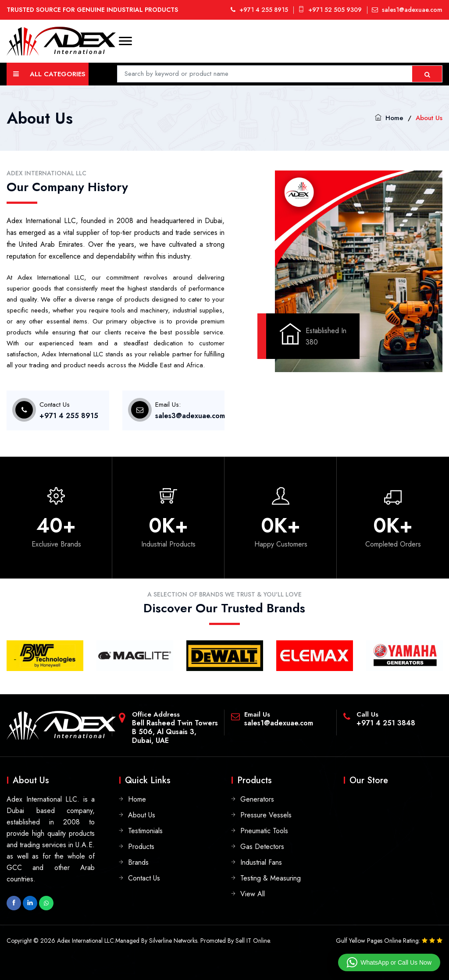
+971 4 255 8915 (259, 10)
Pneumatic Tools (264, 831)
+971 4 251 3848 (386, 723)
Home (394, 118)
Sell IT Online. (253, 941)
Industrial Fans (261, 862)
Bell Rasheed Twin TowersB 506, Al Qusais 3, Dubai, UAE (175, 732)
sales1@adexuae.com (407, 10)
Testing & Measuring (271, 878)
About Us (142, 815)
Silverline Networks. (174, 941)
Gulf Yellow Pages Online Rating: (379, 941)
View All (253, 894)
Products (141, 847)
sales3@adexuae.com (190, 416)
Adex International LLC (86, 941)
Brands (138, 862)
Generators (257, 799)
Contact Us (144, 878)
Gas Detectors (262, 847)
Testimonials (145, 831)
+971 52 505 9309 (330, 10)
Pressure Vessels (266, 815)
